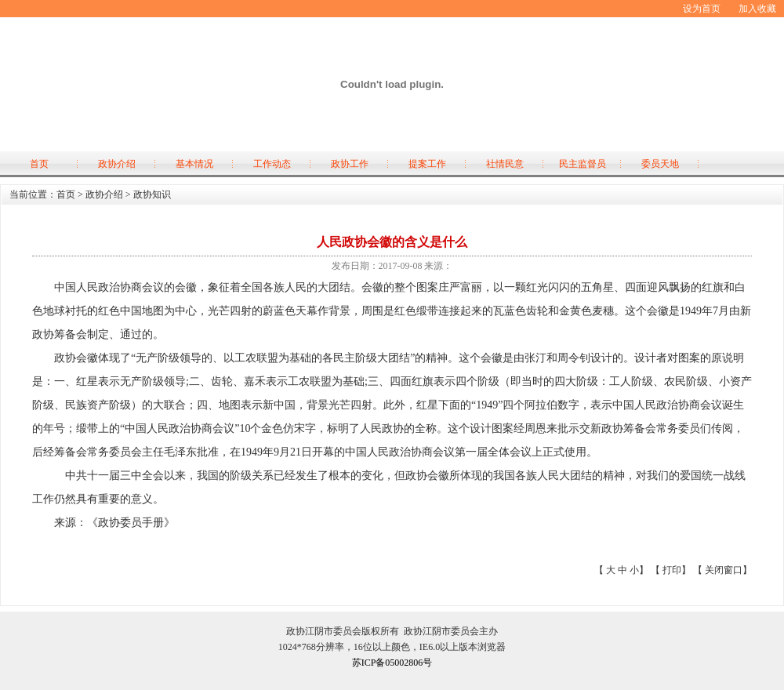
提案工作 (427, 164)
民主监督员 (583, 164)
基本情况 (194, 164)
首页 (39, 164)
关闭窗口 (724, 570)
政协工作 (350, 164)
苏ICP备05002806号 (392, 663)
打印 (672, 570)
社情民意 (505, 164)
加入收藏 (757, 9)
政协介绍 (117, 164)
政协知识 (152, 194)
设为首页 (702, 9)
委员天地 (660, 164)
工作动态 (272, 164)
